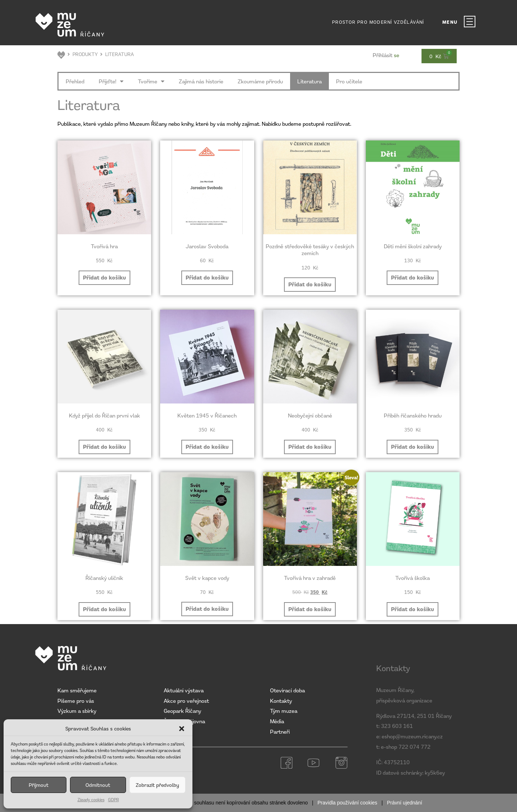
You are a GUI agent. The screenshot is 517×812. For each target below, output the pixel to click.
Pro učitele (349, 81)
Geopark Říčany (182, 711)
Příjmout (39, 785)
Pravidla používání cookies (347, 803)
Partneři (280, 732)
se (386, 55)
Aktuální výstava (184, 690)
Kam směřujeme (77, 690)
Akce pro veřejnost (186, 701)
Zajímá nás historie (201, 81)
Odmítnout (98, 785)
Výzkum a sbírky (77, 711)
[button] (182, 729)
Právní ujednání (405, 803)
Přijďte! (111, 81)
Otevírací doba (287, 690)
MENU (450, 22)
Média (277, 721)
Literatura (309, 81)
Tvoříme (151, 81)
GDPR (113, 800)
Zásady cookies (91, 800)
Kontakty (281, 701)
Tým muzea (284, 711)
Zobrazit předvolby (157, 785)
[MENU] (470, 22)
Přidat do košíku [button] (104, 278)
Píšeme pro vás (76, 701)
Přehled (75, 81)
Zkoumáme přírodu (260, 81)
